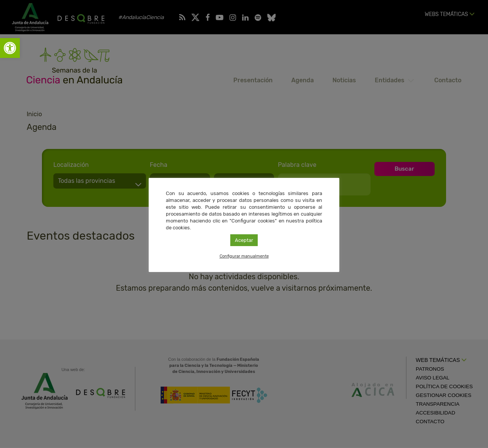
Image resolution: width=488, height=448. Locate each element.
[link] (10, 48)
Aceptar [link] (244, 240)
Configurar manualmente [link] (244, 256)
